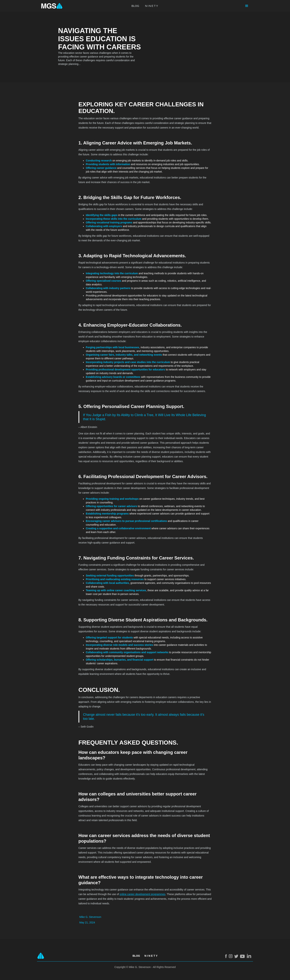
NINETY (152, 6)
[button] (247, 6)
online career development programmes (143, 894)
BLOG (135, 6)
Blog (136, 956)
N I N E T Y (151, 956)
